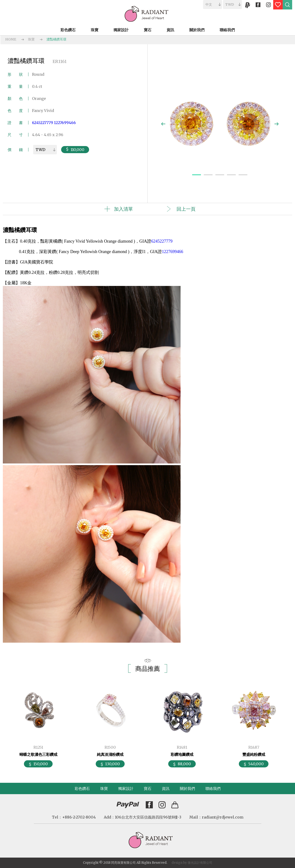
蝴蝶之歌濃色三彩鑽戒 (38, 754)
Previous (163, 124)
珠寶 (31, 39)
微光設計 (194, 863)
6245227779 (43, 123)
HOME (11, 39)
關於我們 (187, 788)
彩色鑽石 (82, 788)
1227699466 (65, 123)
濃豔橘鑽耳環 (56, 39)
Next (277, 124)
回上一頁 (186, 209)
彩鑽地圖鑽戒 (182, 754)
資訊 (166, 788)
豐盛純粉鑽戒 (254, 754)
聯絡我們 (213, 788)
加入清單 (123, 209)
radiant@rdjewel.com (223, 817)
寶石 (148, 788)
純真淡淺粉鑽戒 (110, 754)
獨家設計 (126, 788)
